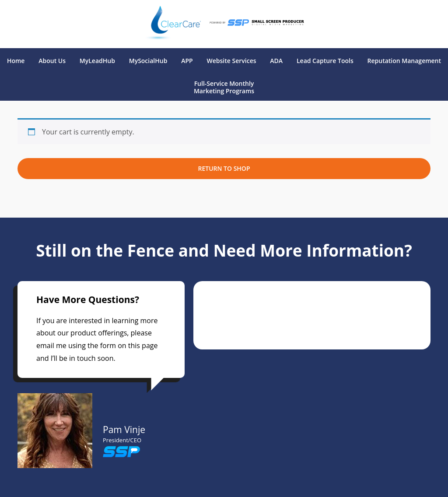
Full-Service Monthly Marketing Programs (224, 88)
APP (187, 61)
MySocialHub (148, 61)
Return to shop (224, 168)
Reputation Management (404, 61)
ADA (276, 61)
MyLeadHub (97, 61)
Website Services (232, 61)
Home (16, 61)
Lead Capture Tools (325, 61)
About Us (52, 61)
